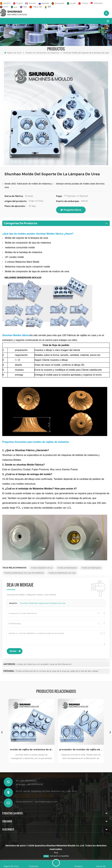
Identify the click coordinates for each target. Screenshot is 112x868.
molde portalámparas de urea (62, 573)
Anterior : (10, 664)
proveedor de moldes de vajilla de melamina (81, 749)
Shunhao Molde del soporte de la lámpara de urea (43, 603)
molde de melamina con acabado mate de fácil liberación (44, 664)
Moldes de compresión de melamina (42, 53)
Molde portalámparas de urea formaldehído (24, 573)
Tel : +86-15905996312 (26, 781)
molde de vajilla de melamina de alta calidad (31, 749)
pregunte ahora (71, 210)
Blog (56, 853)
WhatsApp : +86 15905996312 (29, 784)
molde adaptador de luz (42, 568)
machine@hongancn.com (46, 802)
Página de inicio (13, 53)
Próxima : (9, 671)
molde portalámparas (67, 568)
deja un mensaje (56, 863)
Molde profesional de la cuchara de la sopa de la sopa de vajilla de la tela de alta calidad (57, 671)
